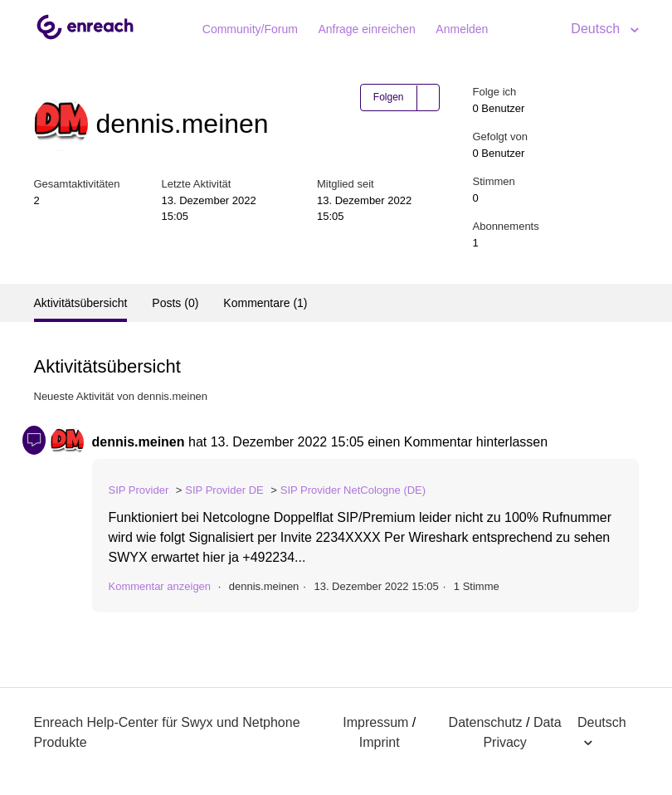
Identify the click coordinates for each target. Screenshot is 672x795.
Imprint (380, 742)
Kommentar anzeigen (160, 586)
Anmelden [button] (462, 29)
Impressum (375, 722)
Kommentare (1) (265, 303)
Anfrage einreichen (367, 29)
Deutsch (597, 29)
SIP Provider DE (224, 490)
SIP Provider (139, 490)
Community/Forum (250, 29)
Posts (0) (175, 303)
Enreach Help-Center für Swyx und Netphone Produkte (167, 732)
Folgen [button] (389, 97)
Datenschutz (486, 722)
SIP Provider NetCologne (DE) (353, 490)
